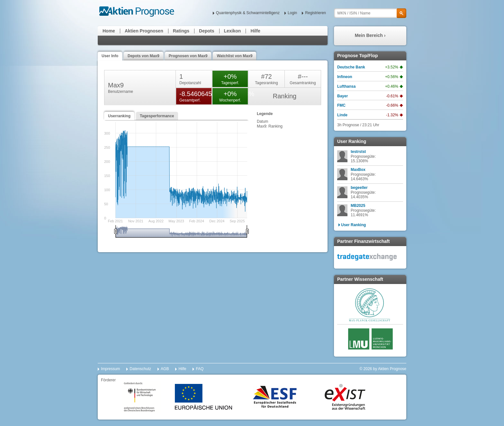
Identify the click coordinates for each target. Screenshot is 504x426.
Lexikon (233, 31)
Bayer (342, 96)
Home (109, 31)
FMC (341, 105)
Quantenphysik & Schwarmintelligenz (248, 13)
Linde (342, 115)
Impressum (110, 369)
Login (292, 13)
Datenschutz (140, 369)
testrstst (358, 152)
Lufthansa (346, 86)
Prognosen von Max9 (188, 56)
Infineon (345, 77)
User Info (110, 56)
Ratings (181, 31)
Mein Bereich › (370, 35)
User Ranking (353, 225)
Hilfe (255, 31)
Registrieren (315, 13)
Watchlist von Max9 (234, 56)
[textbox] (370, 13)
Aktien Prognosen (144, 31)
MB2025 (358, 206)
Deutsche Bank (351, 67)
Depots (207, 31)
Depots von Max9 (144, 56)
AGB (165, 369)
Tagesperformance (157, 116)
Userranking (119, 116)
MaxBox (358, 170)
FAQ (200, 369)
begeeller (359, 188)
